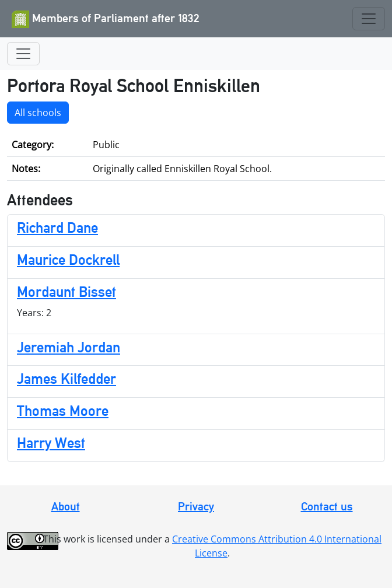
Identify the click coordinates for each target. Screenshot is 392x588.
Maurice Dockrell (68, 260)
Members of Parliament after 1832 (106, 19)
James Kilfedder (66, 379)
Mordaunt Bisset (66, 292)
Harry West (51, 443)
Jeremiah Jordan (69, 347)
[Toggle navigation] (369, 19)
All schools (38, 113)
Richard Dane (57, 228)
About (66, 506)
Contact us (327, 506)
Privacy (196, 506)
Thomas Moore (63, 411)
